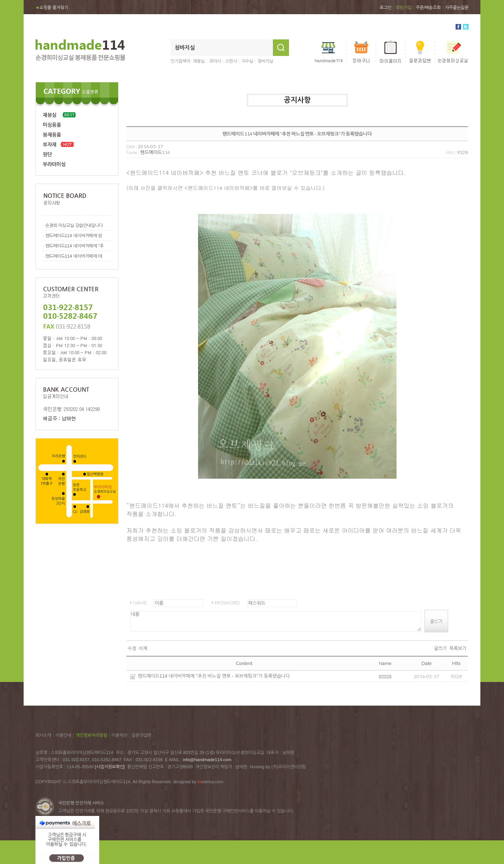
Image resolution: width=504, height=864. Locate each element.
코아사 (215, 61)
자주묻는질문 (457, 7)
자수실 (247, 61)
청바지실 (265, 61)
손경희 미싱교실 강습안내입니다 (74, 225)
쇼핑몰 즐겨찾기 (52, 7)
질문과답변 (141, 735)
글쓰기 (440, 648)
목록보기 (458, 648)
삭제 (143, 648)
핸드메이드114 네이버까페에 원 (74, 236)
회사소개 (43, 735)
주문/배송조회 (428, 7)
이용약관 (119, 735)
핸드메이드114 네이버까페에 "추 (74, 246)
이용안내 (63, 735)
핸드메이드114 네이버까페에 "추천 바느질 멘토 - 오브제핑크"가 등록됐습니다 (214, 676)
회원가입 (404, 7)
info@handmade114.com (207, 760)
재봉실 (199, 61)
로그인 (385, 7)
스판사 (231, 61)
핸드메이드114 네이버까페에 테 (74, 256)
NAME (140, 603)
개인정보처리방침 (91, 735)
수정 (132, 648)
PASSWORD (227, 603)
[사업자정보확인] (110, 767)
